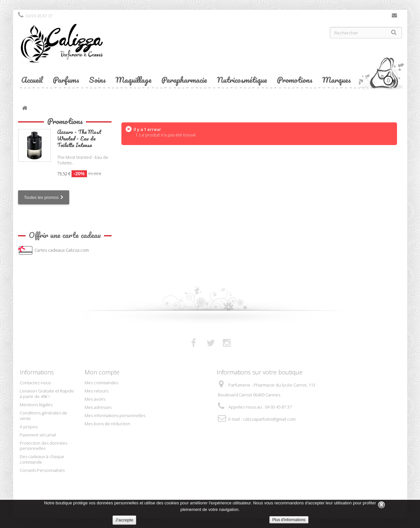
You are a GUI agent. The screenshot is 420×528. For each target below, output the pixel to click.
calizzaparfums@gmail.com (269, 419)
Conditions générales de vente (43, 416)
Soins (97, 80)
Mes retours (96, 391)
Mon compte (102, 372)
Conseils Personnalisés (42, 470)
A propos (29, 427)
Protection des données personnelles (43, 446)
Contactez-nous (394, 17)
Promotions (295, 80)
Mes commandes (101, 383)
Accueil (32, 80)
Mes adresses (98, 407)
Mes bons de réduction (107, 424)
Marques (336, 80)
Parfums (66, 80)
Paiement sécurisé (38, 435)
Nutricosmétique (242, 80)
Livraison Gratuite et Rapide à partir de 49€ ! (47, 394)
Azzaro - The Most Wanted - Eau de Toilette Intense (79, 138)
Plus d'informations (289, 520)
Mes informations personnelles (115, 415)
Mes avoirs (95, 399)
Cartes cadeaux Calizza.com (62, 250)
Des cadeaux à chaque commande (42, 459)
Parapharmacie (184, 80)
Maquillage (134, 80)
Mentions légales (36, 405)
